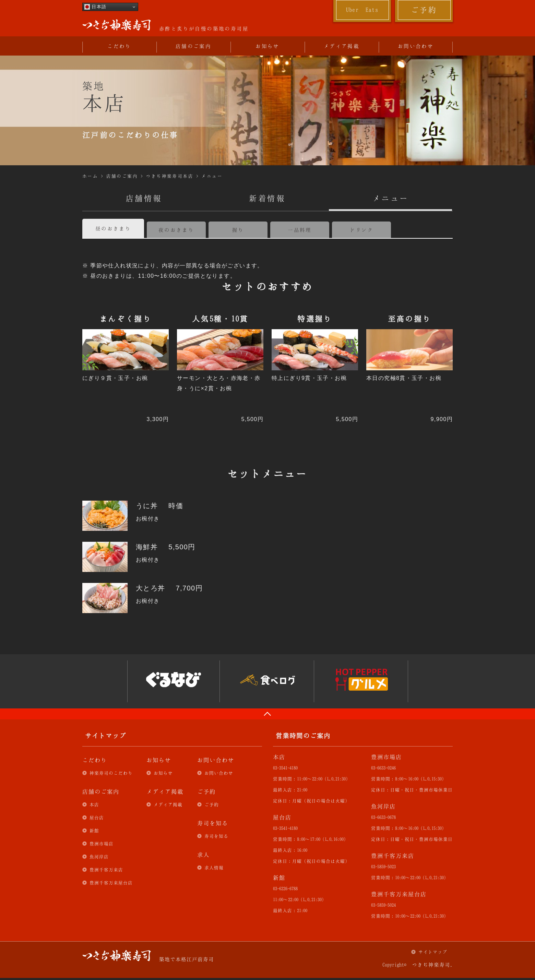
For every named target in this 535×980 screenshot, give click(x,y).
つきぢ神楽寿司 (117, 25)
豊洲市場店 (102, 844)
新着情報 (267, 198)
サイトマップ (433, 952)
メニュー (212, 176)
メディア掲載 (342, 46)
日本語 (95, 7)
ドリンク (361, 230)
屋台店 (97, 817)
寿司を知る (216, 836)
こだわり (119, 46)
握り (238, 230)
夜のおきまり (176, 230)
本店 (94, 804)
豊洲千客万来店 (106, 870)
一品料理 (300, 230)
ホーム (90, 176)
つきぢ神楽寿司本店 (170, 176)
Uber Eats (362, 10)
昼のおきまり (113, 228)
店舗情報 (144, 198)
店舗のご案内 (193, 46)
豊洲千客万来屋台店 (111, 883)
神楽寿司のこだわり (111, 773)
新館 (94, 830)
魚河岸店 (99, 857)
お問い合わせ (416, 46)
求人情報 (214, 868)
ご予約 (424, 10)
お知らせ (267, 46)
